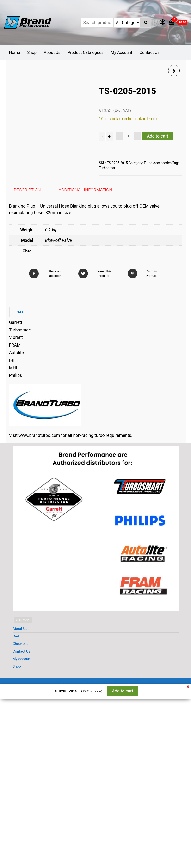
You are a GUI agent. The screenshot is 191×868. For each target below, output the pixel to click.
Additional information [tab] (85, 190)
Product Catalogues (85, 52)
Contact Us (150, 52)
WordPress (97, 681)
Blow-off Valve (59, 240)
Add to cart (158, 136)
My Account (122, 52)
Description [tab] (27, 190)
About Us (52, 52)
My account (22, 659)
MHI (13, 368)
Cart (16, 636)
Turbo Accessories (158, 163)
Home (15, 52)
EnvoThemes (145, 681)
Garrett (16, 322)
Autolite (17, 352)
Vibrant (16, 337)
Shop (32, 52)
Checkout (20, 644)
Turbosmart (108, 168)
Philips (16, 375)
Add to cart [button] (123, 691)
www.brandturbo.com (39, 435)
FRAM (15, 345)
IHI (12, 360)
